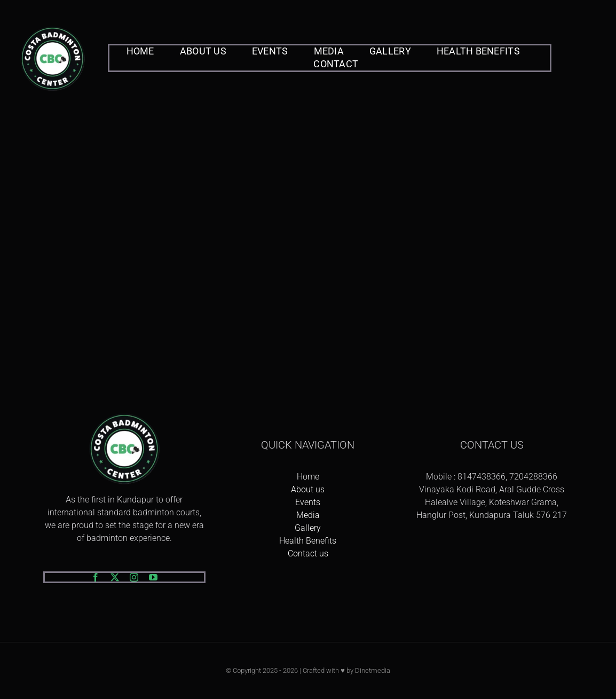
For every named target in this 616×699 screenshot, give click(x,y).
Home (308, 477)
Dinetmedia (373, 670)
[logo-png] (53, 27)
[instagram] (134, 577)
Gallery (308, 528)
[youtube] (153, 577)
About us (308, 489)
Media (308, 515)
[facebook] (96, 577)
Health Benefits (308, 541)
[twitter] (115, 577)
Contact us (308, 553)
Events (308, 502)
